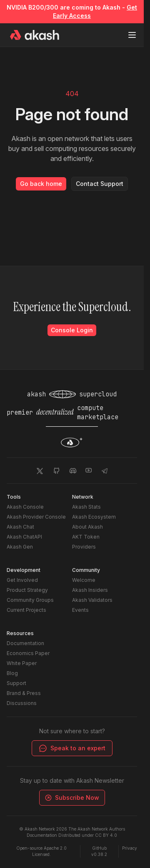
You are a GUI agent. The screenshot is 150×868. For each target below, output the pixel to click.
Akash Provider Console (36, 517)
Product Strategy (27, 590)
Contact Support (100, 184)
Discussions (22, 703)
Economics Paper (28, 653)
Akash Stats (86, 507)
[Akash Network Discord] (73, 471)
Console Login (72, 330)
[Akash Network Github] (56, 471)
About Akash (87, 527)
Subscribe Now (71, 798)
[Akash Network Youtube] (89, 470)
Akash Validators (92, 600)
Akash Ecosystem (94, 517)
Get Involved (22, 580)
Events (80, 610)
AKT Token (86, 537)
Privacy (130, 848)
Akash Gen (20, 547)
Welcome (84, 580)
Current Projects (26, 610)
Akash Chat (20, 527)
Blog (12, 673)
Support (16, 683)
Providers (84, 547)
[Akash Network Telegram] (105, 471)
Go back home (41, 184)
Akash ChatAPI (24, 537)
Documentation (25, 643)
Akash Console (25, 507)
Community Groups (30, 600)
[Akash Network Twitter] (40, 471)
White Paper (22, 663)
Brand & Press (24, 693)
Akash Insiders (90, 590)
